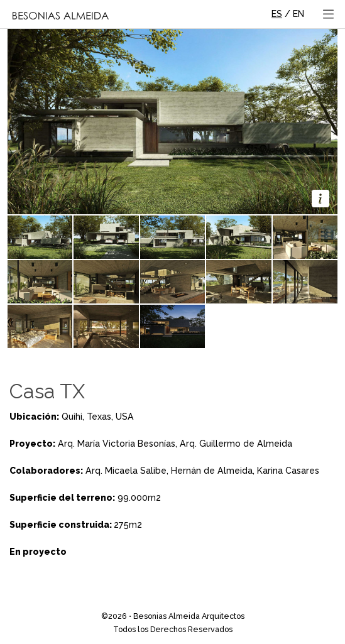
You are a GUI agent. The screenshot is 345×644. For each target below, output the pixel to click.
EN (298, 14)
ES (277, 14)
